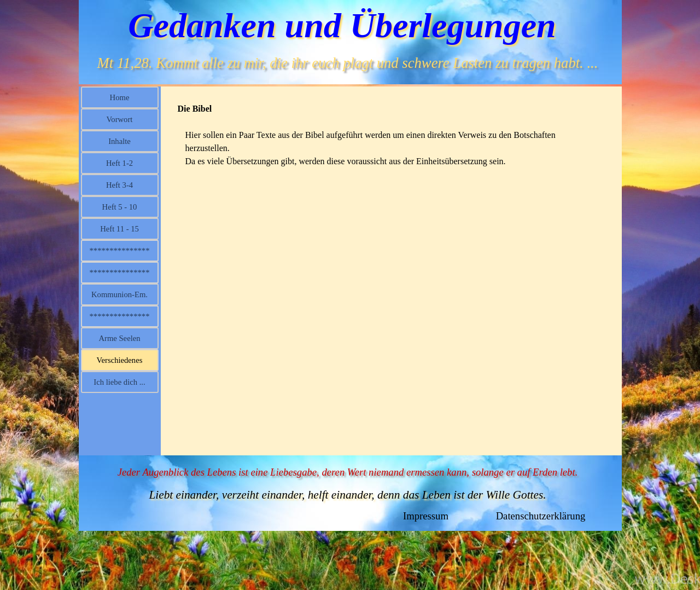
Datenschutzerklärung (541, 516)
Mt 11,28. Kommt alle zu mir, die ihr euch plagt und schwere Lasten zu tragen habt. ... (348, 63)
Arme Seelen (119, 338)
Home (120, 97)
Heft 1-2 (119, 163)
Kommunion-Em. (119, 294)
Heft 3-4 (119, 185)
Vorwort (120, 119)
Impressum (426, 516)
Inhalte (119, 141)
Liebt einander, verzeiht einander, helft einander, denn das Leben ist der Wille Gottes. (347, 495)
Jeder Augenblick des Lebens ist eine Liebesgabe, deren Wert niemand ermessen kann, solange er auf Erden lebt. (348, 472)
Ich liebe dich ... (119, 382)
